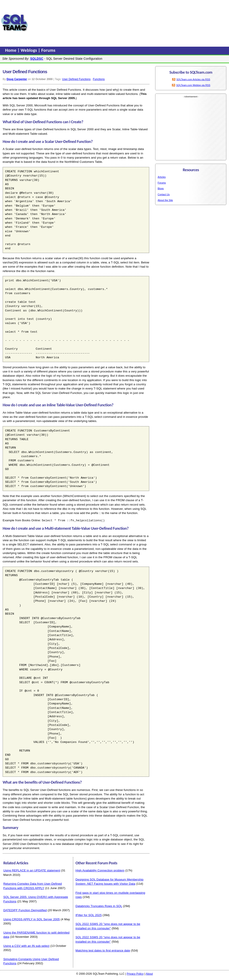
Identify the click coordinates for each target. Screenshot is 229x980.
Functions (99, 79)
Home (11, 50)
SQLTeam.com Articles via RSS (193, 79)
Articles (162, 177)
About (149, 974)
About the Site (165, 200)
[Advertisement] (58, 23)
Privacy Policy (135, 974)
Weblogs (30, 50)
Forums (48, 50)
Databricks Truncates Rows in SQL (99, 906)
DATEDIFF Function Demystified (25, 910)
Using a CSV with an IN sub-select (26, 946)
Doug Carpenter (17, 79)
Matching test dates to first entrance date (103, 950)
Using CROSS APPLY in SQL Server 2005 (32, 919)
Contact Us (164, 194)
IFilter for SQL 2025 (89, 915)
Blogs (161, 188)
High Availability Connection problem (100, 870)
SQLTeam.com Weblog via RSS (193, 85)
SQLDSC (37, 59)
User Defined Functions (76, 79)
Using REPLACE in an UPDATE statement (32, 870)
